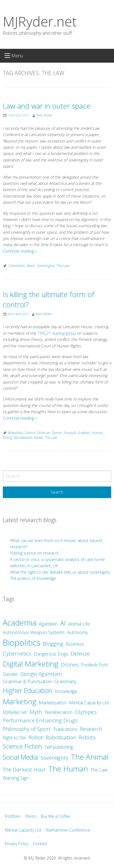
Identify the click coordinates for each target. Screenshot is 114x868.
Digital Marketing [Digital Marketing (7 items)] (31, 664)
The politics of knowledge (33, 578)
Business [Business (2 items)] (75, 644)
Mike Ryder (44, 115)
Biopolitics (15, 433)
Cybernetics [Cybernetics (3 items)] (17, 654)
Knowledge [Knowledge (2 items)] (66, 691)
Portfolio (13, 816)
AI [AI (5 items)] (63, 623)
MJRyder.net (40, 21)
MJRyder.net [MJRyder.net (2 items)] (15, 712)
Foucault (70, 433)
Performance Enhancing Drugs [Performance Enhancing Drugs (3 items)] (40, 720)
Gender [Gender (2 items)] (10, 674)
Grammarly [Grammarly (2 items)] (65, 681)
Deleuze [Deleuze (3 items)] (80, 654)
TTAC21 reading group (56, 333)
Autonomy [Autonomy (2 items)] (78, 632)
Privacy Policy (17, 844)
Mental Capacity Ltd (23, 830)
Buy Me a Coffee (56, 816)
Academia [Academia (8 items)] (20, 623)
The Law (63, 266)
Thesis (31, 816)
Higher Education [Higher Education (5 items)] (28, 691)
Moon (31, 266)
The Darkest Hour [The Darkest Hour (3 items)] (24, 770)
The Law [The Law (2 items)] (99, 770)
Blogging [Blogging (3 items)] (53, 644)
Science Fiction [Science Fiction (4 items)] (22, 746)
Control (30, 433)
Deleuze (44, 433)
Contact (40, 844)
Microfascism (23, 438)
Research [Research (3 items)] (91, 729)
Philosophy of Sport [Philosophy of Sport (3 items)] (27, 729)
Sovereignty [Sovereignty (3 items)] (54, 758)
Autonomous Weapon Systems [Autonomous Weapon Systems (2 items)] (34, 632)
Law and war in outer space (47, 106)
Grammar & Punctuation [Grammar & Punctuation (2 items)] (27, 681)
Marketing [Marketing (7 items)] (20, 702)
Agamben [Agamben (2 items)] (48, 624)
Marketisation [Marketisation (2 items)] (53, 703)
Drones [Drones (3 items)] (70, 665)
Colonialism (17, 266)
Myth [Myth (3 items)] (36, 712)
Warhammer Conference (68, 830)
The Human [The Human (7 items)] (68, 769)
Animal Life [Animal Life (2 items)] (79, 624)
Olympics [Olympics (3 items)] (86, 712)
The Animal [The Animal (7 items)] (90, 757)
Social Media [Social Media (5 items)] (20, 757)
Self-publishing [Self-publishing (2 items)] (59, 747)
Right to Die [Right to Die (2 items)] (14, 738)
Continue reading (20, 251)
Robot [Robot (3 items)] (36, 737)
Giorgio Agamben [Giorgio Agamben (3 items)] (41, 674)
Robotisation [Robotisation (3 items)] (61, 737)
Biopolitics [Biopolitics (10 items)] (22, 643)
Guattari (84, 433)
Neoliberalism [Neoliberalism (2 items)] (59, 712)
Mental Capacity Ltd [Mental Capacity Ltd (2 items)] (89, 703)
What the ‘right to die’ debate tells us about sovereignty (60, 572)
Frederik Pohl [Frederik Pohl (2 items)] (94, 665)
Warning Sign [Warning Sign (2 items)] (16, 778)
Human (97, 433)
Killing (7, 438)
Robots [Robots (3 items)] (87, 737)
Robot (38, 438)
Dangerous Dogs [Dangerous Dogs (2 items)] (51, 654)
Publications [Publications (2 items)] (65, 729)
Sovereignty (46, 266)
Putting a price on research (34, 553)
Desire (57, 433)
